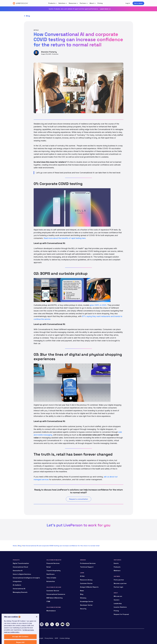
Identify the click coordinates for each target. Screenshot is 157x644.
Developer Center (86, 605)
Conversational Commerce (56, 594)
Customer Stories (86, 583)
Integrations (17, 581)
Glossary (83, 598)
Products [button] (52, 3)
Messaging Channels (20, 592)
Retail (49, 567)
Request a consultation (79, 499)
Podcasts (117, 567)
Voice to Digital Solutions (22, 574)
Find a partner (119, 580)
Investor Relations (120, 607)
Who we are (118, 596)
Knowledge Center (87, 601)
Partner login (118, 587)
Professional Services (88, 563)
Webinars (117, 571)
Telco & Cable (51, 578)
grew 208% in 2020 (98, 305)
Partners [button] (83, 3)
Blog (28, 16)
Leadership (118, 603)
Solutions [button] (62, 3)
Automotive (51, 581)
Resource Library (86, 580)
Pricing (100, 3)
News (82, 591)
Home (15, 546)
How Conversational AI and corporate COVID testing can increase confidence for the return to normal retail (61, 546)
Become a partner (120, 583)
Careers (116, 600)
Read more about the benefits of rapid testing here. (65, 238)
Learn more (104, 9)
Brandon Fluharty (49, 52)
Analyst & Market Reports (89, 587)
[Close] (37, 624)
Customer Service (53, 591)
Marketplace (51, 611)
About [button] (92, 3)
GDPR (56, 638)
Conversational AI (19, 589)
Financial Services (53, 563)
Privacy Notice (49, 638)
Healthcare (50, 574)
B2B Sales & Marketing (54, 598)
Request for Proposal (121, 614)
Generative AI (18, 571)
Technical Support (87, 567)
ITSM (48, 601)
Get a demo (138, 3)
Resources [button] (72, 3)
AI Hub (82, 576)
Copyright (40, 638)
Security (83, 609)
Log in (128, 3)
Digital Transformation (21, 563)
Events (116, 563)
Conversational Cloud (20, 567)
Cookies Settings (65, 638)
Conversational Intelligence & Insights (26, 578)
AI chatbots (17, 585)
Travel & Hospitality (53, 571)
